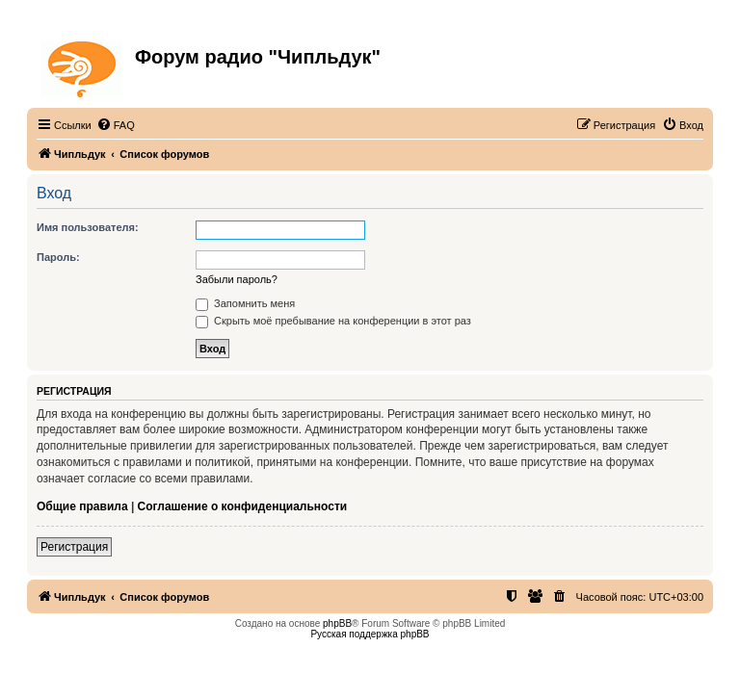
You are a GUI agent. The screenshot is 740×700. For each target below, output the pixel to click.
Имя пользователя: (88, 227)
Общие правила (82, 506)
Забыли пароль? (237, 279)
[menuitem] (116, 125)
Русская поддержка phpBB (370, 634)
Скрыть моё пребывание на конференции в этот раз (333, 321)
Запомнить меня (245, 303)
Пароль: (58, 257)
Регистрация (74, 547)
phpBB (337, 623)
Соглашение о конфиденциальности (243, 506)
